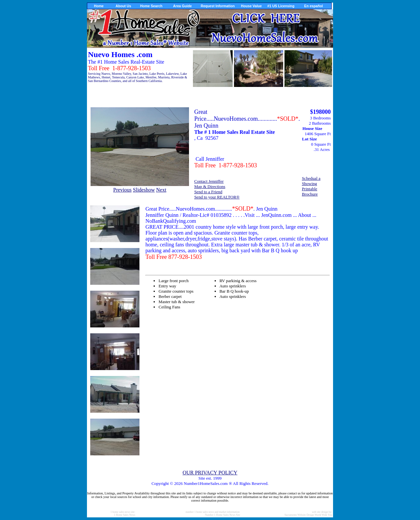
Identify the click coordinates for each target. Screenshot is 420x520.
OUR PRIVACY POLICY (210, 473)
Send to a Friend (208, 192)
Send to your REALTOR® (217, 197)
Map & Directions (210, 187)
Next (161, 190)
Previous (122, 190)
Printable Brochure (310, 191)
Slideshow (144, 190)
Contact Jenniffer (209, 181)
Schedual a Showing (311, 181)
